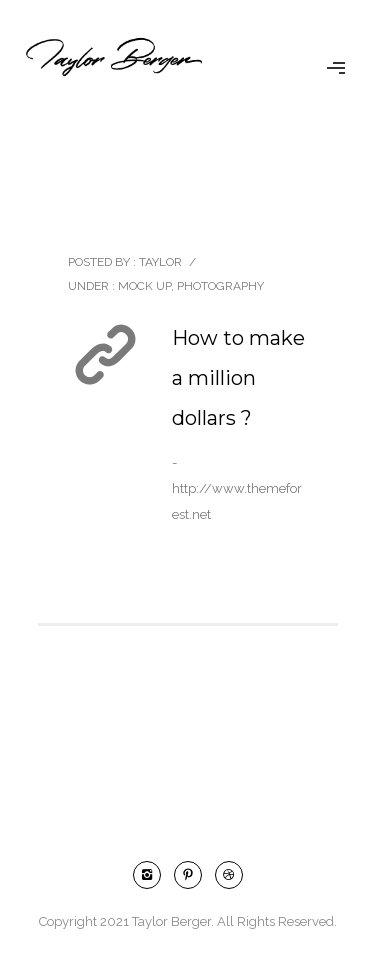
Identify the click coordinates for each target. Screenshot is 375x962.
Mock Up (143, 286)
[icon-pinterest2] (193, 875)
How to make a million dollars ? (238, 378)
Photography (220, 286)
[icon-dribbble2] (229, 875)
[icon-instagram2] (152, 875)
